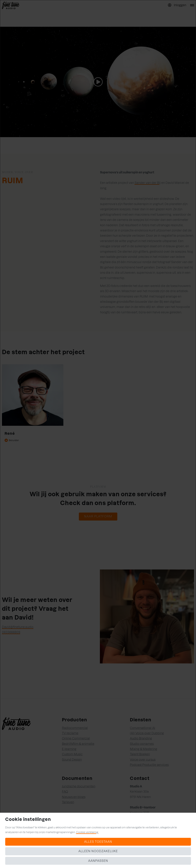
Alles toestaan (98, 842)
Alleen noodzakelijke (98, 851)
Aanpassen (98, 861)
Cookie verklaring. (87, 832)
